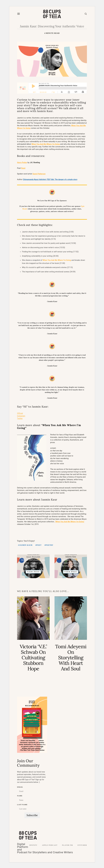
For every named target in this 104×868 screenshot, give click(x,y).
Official (20, 413)
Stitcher (82, 845)
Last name (22, 805)
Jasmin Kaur (26, 545)
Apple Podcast (50, 845)
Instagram (21, 416)
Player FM (68, 845)
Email (20, 787)
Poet (39, 545)
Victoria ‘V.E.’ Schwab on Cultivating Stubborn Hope (33, 658)
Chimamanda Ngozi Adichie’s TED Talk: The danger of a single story (50, 179)
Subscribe (32, 815)
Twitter (20, 418)
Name (20, 796)
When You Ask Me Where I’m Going (57, 260)
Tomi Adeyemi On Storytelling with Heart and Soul (71, 658)
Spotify (33, 845)
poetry (49, 545)
